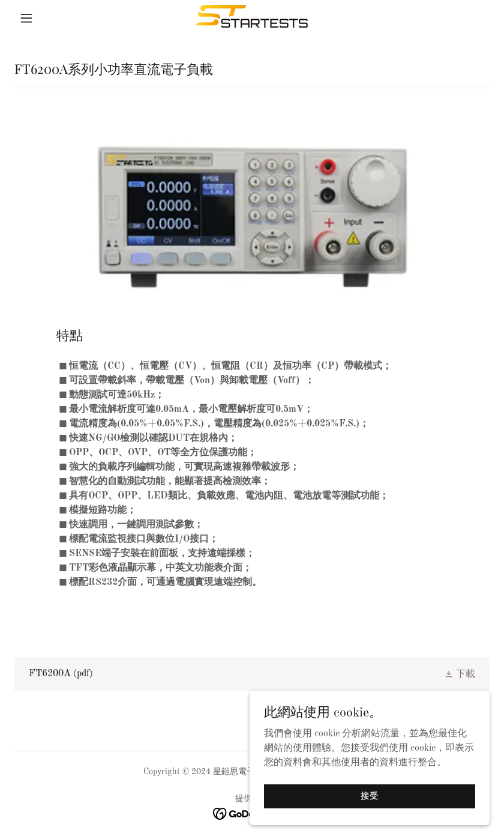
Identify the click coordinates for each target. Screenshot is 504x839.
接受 (370, 796)
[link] (252, 18)
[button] (50, 18)
